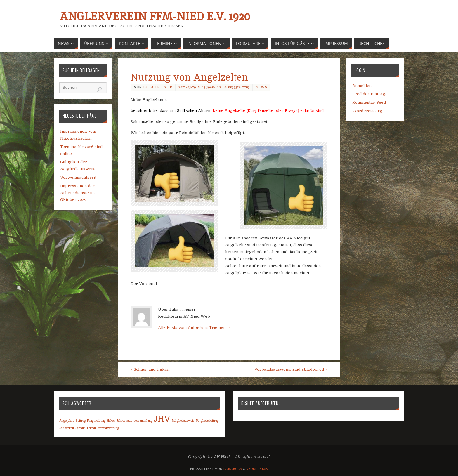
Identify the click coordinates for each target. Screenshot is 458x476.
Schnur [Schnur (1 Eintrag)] (80, 428)
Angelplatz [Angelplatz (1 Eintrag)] (67, 421)
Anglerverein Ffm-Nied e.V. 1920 (155, 16)
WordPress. (257, 469)
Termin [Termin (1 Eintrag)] (92, 428)
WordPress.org (367, 111)
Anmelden (362, 86)
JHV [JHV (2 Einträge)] (162, 419)
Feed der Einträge (370, 94)
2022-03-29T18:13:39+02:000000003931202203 (214, 87)
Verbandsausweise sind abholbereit (291, 369)
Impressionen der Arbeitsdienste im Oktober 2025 (77, 193)
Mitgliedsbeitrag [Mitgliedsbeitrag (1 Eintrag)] (207, 421)
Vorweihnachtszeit (78, 177)
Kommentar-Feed (369, 102)
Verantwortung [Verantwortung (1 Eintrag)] (109, 428)
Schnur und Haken (150, 369)
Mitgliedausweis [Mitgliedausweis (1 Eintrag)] (183, 421)
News (261, 87)
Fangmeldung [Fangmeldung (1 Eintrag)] (96, 421)
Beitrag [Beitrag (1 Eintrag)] (81, 421)
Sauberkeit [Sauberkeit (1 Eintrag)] (67, 428)
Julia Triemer (158, 87)
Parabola (233, 469)
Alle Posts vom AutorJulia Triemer (194, 327)
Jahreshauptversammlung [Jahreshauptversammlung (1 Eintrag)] (135, 421)
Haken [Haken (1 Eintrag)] (111, 421)
